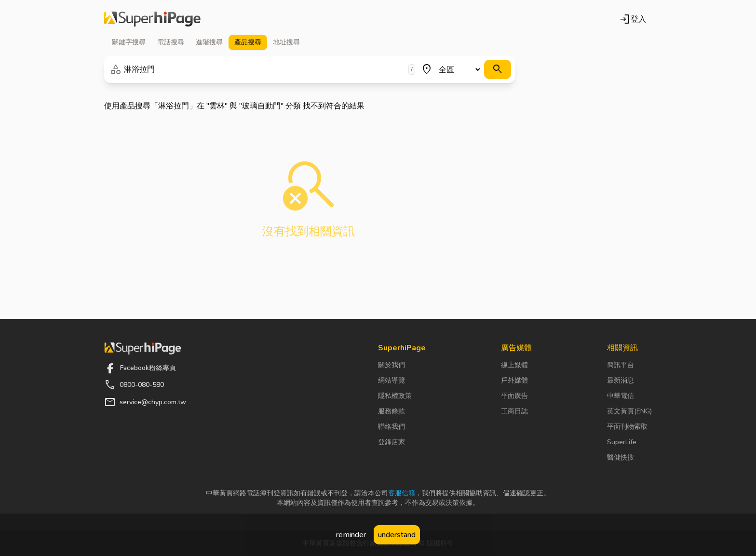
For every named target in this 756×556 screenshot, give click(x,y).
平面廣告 (514, 396)
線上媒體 (514, 365)
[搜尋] (498, 69)
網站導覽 (391, 380)
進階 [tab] (209, 42)
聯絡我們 (391, 427)
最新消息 (621, 380)
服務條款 (391, 411)
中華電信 (621, 396)
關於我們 (391, 365)
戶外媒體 (514, 380)
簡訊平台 (621, 365)
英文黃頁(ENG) (629, 411)
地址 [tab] (286, 42)
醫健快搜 (621, 457)
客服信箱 (402, 493)
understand (397, 535)
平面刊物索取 (627, 427)
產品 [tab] (248, 42)
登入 (633, 19)
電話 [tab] (171, 42)
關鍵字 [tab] (129, 42)
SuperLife (622, 442)
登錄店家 (391, 442)
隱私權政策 (395, 396)
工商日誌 (514, 411)
